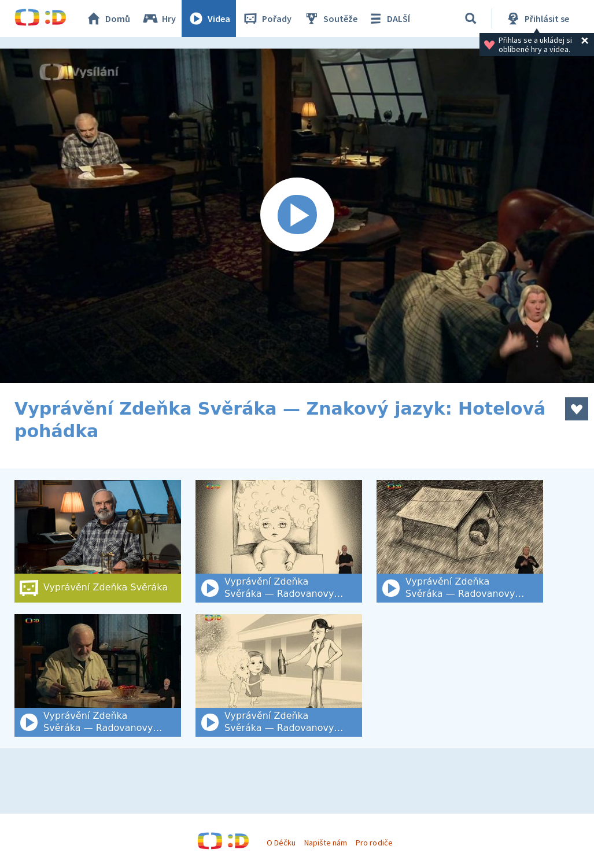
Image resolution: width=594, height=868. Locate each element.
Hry (159, 19)
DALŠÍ (388, 19)
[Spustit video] (297, 216)
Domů (108, 19)
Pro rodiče (374, 843)
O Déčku (281, 843)
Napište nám (326, 843)
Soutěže (330, 19)
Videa (209, 19)
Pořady (267, 19)
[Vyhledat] (471, 19)
